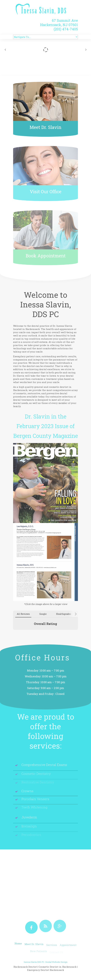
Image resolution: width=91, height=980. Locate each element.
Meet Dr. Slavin (45, 127)
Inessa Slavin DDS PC (34, 969)
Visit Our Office (46, 192)
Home (18, 947)
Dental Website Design (56, 969)
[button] (13, 633)
